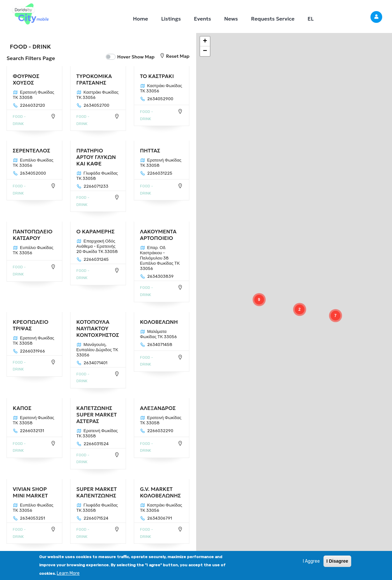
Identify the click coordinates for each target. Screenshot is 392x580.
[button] (336, 316)
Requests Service (273, 19)
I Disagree (337, 561)
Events (203, 19)
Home (140, 19)
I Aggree (311, 561)
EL (311, 19)
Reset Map (174, 56)
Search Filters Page (31, 58)
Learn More (68, 573)
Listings (171, 19)
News (231, 19)
